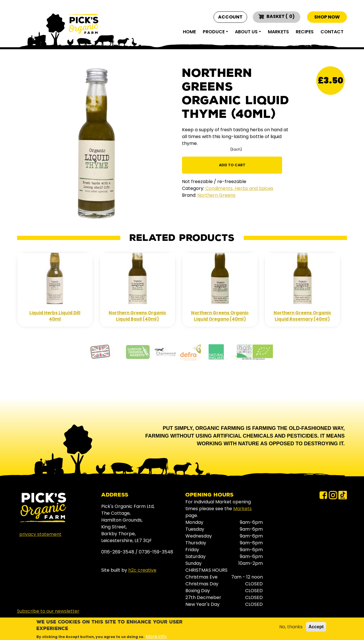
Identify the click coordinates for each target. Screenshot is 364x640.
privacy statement (40, 534)
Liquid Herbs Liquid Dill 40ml (55, 316)
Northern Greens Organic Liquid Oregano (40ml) (220, 316)
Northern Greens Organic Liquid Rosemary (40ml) (302, 316)
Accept (316, 627)
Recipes (305, 32)
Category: (193, 188)
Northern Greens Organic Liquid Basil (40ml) (137, 316)
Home (189, 32)
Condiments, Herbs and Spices (239, 188)
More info (156, 636)
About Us (246, 32)
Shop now (327, 17)
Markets (278, 32)
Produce (214, 32)
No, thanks (291, 627)
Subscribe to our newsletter (48, 611)
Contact (332, 32)
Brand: (189, 195)
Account (230, 17)
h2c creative (142, 570)
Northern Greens (216, 195)
